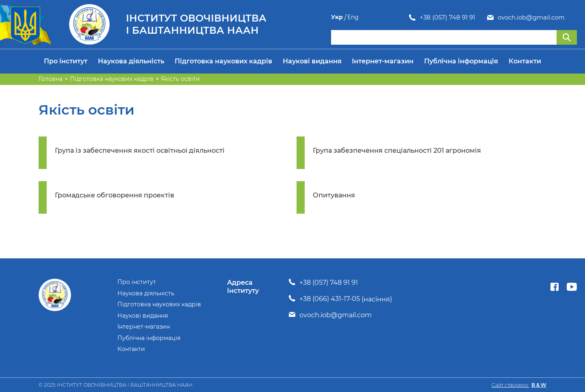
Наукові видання (312, 61)
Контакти (525, 61)
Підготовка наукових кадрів (223, 61)
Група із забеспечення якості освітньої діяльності (140, 151)
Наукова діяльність (131, 61)
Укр (555, 17)
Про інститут (66, 61)
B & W (539, 385)
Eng (571, 17)
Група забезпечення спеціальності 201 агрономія (397, 151)
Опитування (334, 195)
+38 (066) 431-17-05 (330, 299)
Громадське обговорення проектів (115, 195)
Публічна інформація (461, 61)
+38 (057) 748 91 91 (369, 17)
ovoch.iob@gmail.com (453, 17)
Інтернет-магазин (383, 61)
